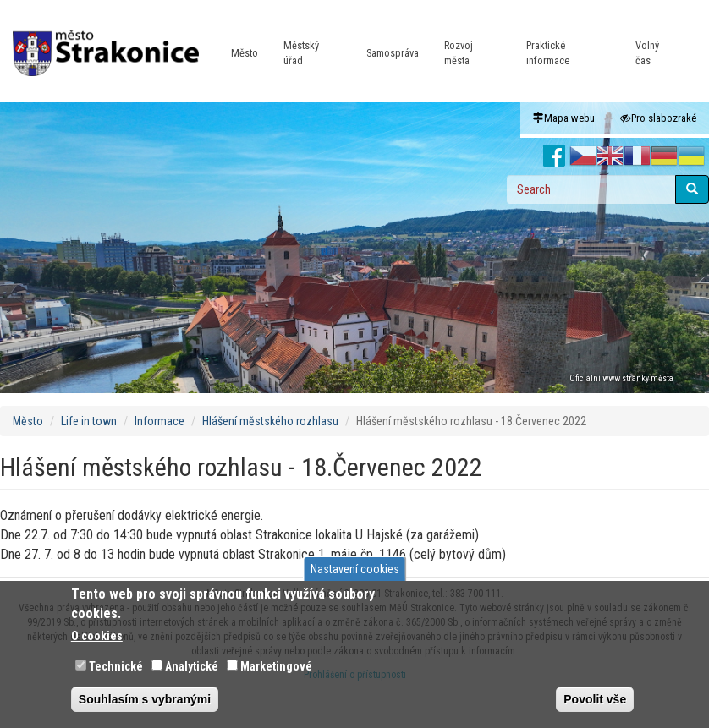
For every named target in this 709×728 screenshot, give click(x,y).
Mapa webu (564, 118)
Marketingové (276, 666)
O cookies (97, 636)
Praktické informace (548, 53)
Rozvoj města (459, 53)
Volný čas (647, 53)
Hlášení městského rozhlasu (270, 421)
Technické (116, 666)
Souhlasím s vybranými (145, 699)
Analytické (192, 666)
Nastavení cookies (355, 569)
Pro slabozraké (658, 118)
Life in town (89, 421)
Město (245, 53)
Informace (159, 421)
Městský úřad (301, 53)
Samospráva (393, 53)
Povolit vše (595, 699)
